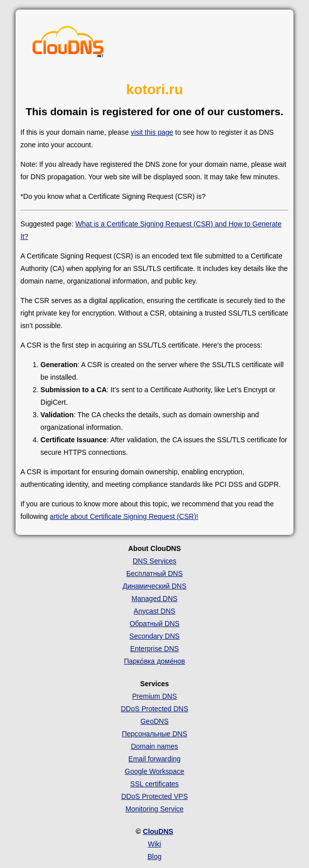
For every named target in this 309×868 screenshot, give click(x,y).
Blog (154, 856)
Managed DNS (155, 599)
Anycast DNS (154, 611)
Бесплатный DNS (154, 573)
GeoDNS (154, 721)
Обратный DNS (155, 624)
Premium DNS (154, 696)
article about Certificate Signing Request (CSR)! (124, 516)
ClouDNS (158, 831)
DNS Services (154, 561)
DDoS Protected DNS (154, 709)
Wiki (154, 844)
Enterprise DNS (154, 649)
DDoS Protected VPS (154, 796)
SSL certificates (154, 784)
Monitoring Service (155, 809)
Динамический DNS (155, 586)
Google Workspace (154, 771)
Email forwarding (154, 759)
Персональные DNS (154, 734)
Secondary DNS (154, 636)
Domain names (154, 746)
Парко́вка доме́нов (154, 661)
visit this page (152, 132)
